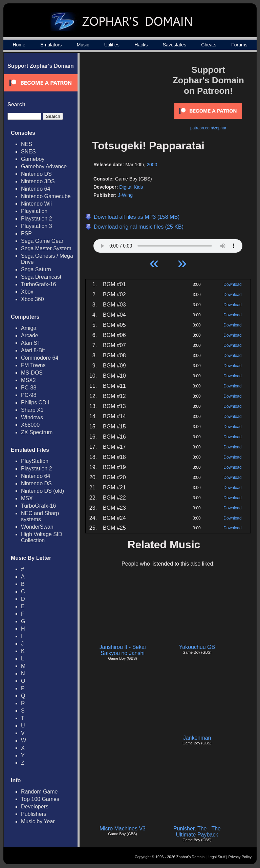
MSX (27, 498)
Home (19, 45)
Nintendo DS (36, 174)
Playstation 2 (37, 219)
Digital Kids (131, 187)
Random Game (39, 792)
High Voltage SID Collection (42, 537)
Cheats (209, 45)
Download (232, 284)
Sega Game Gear (42, 241)
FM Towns (33, 365)
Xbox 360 (32, 299)
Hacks (141, 45)
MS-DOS (32, 373)
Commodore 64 (40, 358)
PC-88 (29, 388)
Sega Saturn (36, 269)
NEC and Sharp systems (40, 516)
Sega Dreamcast (41, 277)
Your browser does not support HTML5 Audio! (168, 244)
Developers (35, 807)
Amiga (29, 328)
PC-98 (29, 395)
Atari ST (31, 343)
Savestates (175, 45)
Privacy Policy (240, 857)
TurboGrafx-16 (38, 284)
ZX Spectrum (37, 432)
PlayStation (35, 461)
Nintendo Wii (36, 204)
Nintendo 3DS (38, 181)
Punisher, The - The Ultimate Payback (197, 832)
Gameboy (33, 159)
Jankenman (197, 738)
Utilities (112, 45)
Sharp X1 (32, 410)
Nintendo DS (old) (42, 491)
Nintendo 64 (36, 189)
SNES (28, 152)
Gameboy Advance (44, 166)
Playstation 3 (37, 226)
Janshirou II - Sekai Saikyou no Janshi (123, 650)
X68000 (30, 425)
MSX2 (28, 380)
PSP (26, 234)
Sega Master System (46, 248)
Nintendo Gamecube (46, 196)
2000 (152, 165)
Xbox (27, 292)
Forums (239, 45)
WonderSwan (37, 527)
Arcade (30, 335)
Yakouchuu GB (197, 647)
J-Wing (125, 195)
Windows (32, 417)
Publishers (34, 814)
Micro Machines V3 (123, 829)
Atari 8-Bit (33, 350)
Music (83, 45)
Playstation (34, 211)
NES (27, 144)
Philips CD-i (35, 403)
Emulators (51, 45)
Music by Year (38, 821)
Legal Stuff (216, 857)
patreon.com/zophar (208, 128)
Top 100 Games (40, 799)
